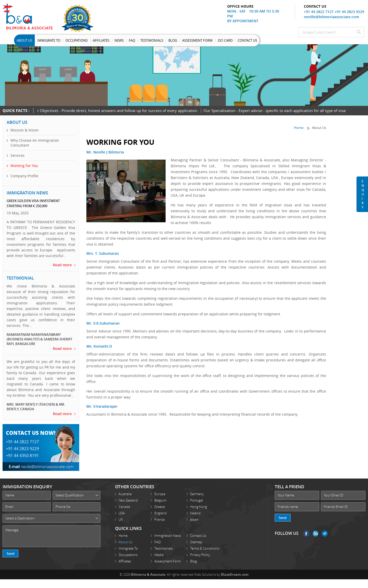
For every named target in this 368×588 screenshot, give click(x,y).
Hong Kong (199, 507)
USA (122, 513)
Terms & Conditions (205, 548)
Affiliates (101, 40)
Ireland (195, 513)
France (159, 519)
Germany (197, 494)
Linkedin (315, 534)
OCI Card (225, 40)
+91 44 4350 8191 (22, 456)
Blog (173, 40)
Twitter (325, 534)
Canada (124, 507)
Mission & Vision (25, 130)
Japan (194, 519)
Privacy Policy (200, 555)
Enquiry (363, 194)
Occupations (77, 40)
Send (10, 553)
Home (299, 128)
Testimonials (152, 40)
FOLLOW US (287, 533)
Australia (125, 494)
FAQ (158, 542)
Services (18, 155)
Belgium (160, 500)
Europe (160, 494)
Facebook (306, 534)
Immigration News (168, 536)
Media (159, 555)
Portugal (197, 500)
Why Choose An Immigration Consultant (35, 143)
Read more (62, 265)
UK (121, 519)
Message (51, 536)
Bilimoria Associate (30, 17)
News (119, 40)
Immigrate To (49, 40)
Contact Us (247, 40)
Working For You (24, 166)
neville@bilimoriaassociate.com (331, 17)
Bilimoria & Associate (148, 574)
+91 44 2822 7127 (319, 12)
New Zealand (128, 500)
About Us (24, 40)
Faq (132, 40)
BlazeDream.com (235, 574)
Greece (160, 507)
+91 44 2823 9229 (349, 12)
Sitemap (196, 542)
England (160, 513)
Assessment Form (197, 40)
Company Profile (24, 176)
